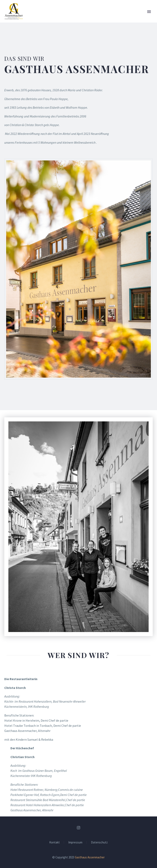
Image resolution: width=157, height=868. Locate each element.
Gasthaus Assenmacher (90, 857)
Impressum (75, 843)
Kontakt (54, 843)
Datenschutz (99, 843)
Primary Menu (149, 12)
